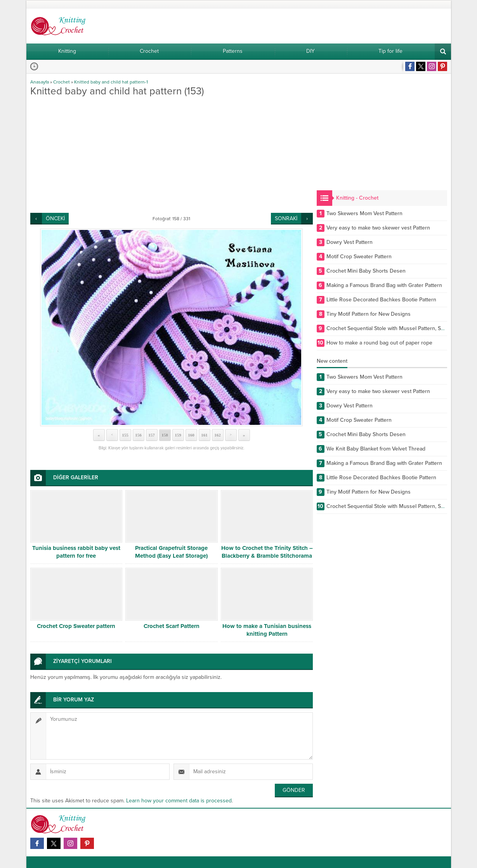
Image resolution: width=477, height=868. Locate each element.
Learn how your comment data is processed (179, 801)
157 (152, 435)
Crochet (62, 82)
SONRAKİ (286, 218)
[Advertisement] (172, 155)
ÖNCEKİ (55, 218)
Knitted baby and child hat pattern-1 (111, 82)
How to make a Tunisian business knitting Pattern (267, 630)
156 (138, 435)
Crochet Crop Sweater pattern (76, 626)
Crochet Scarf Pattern (172, 626)
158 (165, 435)
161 (204, 435)
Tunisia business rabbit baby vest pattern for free (76, 552)
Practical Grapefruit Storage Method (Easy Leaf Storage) (171, 552)
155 (125, 435)
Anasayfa (40, 82)
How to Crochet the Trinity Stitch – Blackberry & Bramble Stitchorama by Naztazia (267, 556)
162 (218, 435)
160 (191, 435)
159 (178, 435)
